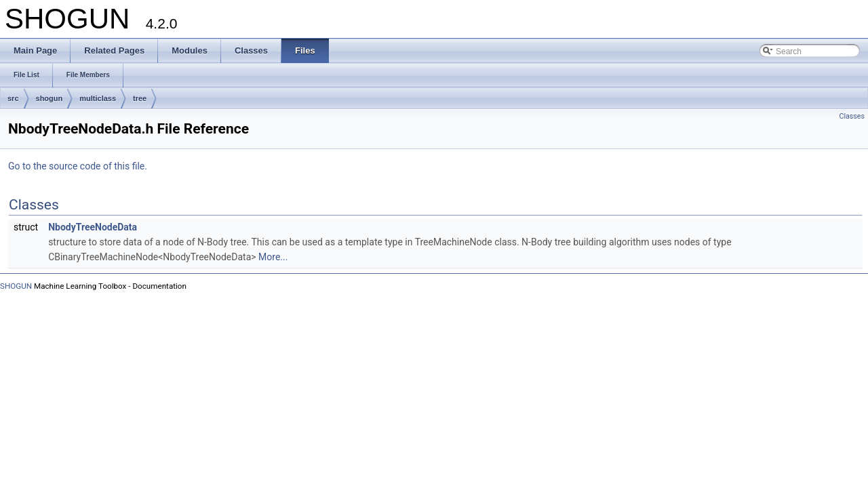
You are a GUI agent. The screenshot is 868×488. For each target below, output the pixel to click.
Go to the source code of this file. (78, 166)
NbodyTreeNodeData (93, 227)
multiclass (98, 98)
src (13, 98)
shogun (50, 98)
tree (140, 98)
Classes (852, 116)
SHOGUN (16, 286)
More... (273, 257)
